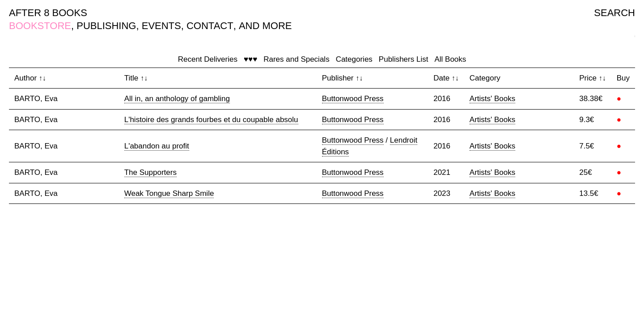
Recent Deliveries (208, 59)
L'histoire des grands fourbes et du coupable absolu (211, 120)
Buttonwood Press (353, 99)
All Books (450, 59)
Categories (354, 59)
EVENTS (161, 26)
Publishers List (404, 59)
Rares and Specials (296, 59)
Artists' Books (492, 99)
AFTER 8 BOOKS (48, 13)
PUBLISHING (106, 26)
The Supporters (150, 172)
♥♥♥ (250, 59)
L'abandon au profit (157, 146)
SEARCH (614, 13)
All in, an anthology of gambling (177, 99)
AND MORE (265, 26)
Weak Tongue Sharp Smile (169, 193)
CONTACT (210, 26)
